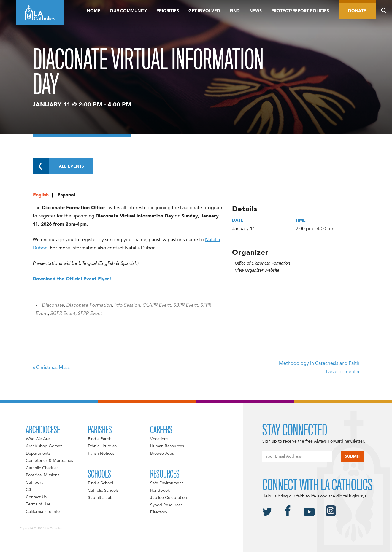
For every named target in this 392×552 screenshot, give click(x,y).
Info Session (127, 306)
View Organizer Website (257, 270)
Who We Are (38, 439)
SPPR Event (90, 314)
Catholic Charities (42, 468)
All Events (58, 166)
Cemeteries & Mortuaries (49, 461)
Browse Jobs (162, 454)
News (255, 11)
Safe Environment (167, 483)
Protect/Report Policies (300, 11)
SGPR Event (63, 314)
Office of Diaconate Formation (263, 263)
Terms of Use (38, 504)
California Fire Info (43, 512)
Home (94, 11)
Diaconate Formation (89, 306)
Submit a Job (100, 498)
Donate (357, 11)
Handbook (160, 491)
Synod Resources (166, 505)
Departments (38, 454)
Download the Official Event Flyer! (72, 279)
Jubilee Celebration (169, 498)
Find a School (100, 483)
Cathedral (35, 483)
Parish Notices (101, 454)
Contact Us (36, 497)
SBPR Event (186, 306)
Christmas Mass (51, 368)
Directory (159, 512)
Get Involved (204, 11)
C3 (28, 490)
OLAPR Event (157, 306)
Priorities (168, 11)
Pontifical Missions (43, 475)
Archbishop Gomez (44, 446)
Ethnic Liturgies (102, 446)
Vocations (159, 439)
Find (235, 11)
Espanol (66, 195)
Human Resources (167, 446)
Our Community (128, 11)
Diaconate (53, 306)
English (41, 195)
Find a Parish (100, 439)
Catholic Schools (103, 491)
